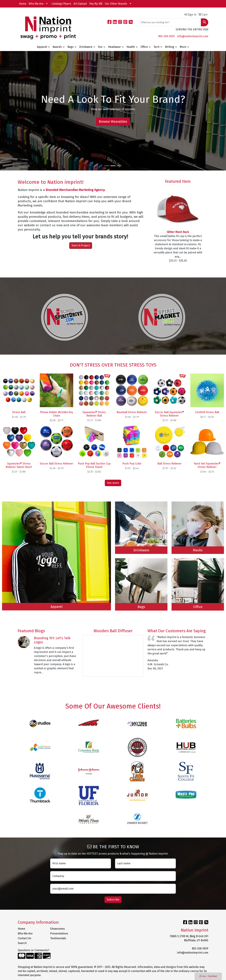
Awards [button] (57, 47)
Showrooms (58, 929)
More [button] (183, 47)
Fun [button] (100, 47)
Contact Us (24, 938)
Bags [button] (70, 47)
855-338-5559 (166, 36)
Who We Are (36, 4)
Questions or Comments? (33, 950)
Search (22, 943)
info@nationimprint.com (193, 36)
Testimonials (58, 938)
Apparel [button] (42, 47)
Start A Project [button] (81, 245)
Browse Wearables (113, 121)
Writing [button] (170, 47)
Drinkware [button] (86, 47)
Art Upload (80, 4)
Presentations (59, 933)
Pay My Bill (96, 4)
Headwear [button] (114, 47)
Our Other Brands (116, 4)
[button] (17, 111)
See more (113, 483)
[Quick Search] (169, 22)
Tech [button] (156, 47)
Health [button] (131, 47)
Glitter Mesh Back (178, 232)
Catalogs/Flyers (61, 4)
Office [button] (144, 47)
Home (23, 4)
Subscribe (113, 900)
